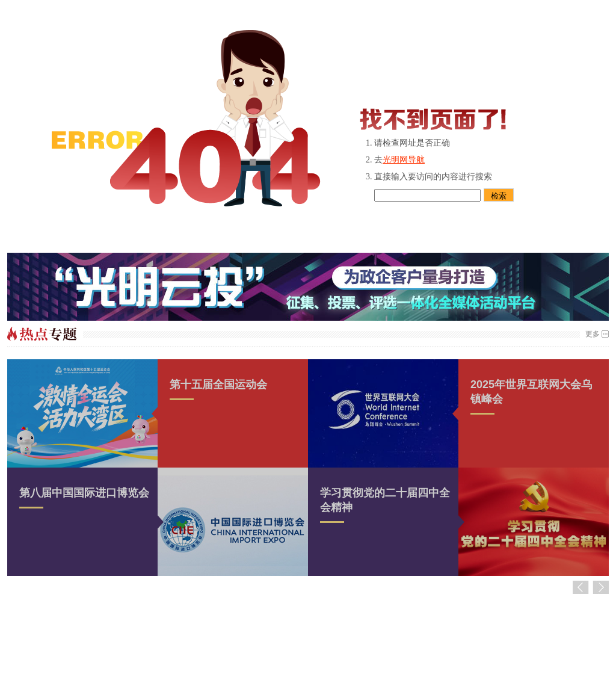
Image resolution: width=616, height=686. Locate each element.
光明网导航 (404, 160)
